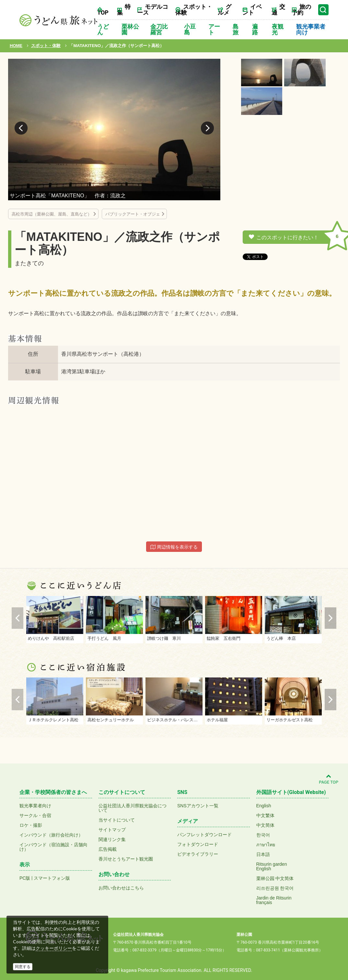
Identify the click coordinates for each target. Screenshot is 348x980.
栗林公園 (130, 29)
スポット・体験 (194, 10)
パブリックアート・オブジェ (133, 214)
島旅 (236, 29)
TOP (103, 12)
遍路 (255, 29)
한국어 (263, 835)
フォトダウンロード (198, 844)
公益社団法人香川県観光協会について (133, 808)
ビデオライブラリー (198, 854)
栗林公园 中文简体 (275, 878)
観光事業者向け (311, 29)
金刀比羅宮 (159, 29)
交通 (278, 10)
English (264, 806)
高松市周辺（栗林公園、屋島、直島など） (52, 214)
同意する (23, 967)
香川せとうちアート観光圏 (126, 859)
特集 (124, 10)
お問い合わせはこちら (121, 888)
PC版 (25, 878)
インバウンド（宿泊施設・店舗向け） (53, 847)
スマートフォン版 (52, 878)
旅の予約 (301, 10)
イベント (252, 10)
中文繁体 (265, 815)
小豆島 (190, 29)
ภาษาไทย (266, 845)
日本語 (263, 854)
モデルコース (153, 10)
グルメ (225, 10)
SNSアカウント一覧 (198, 806)
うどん (103, 29)
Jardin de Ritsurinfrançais (274, 900)
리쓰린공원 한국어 (275, 888)
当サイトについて (117, 820)
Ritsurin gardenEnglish (272, 866)
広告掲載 (108, 849)
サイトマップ (112, 830)
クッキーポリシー (54, 948)
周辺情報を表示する (174, 547)
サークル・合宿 (35, 815)
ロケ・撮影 (31, 825)
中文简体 (265, 825)
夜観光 (278, 29)
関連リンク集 (112, 839)
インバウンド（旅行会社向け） (51, 835)
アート (214, 29)
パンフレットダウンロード (204, 835)
